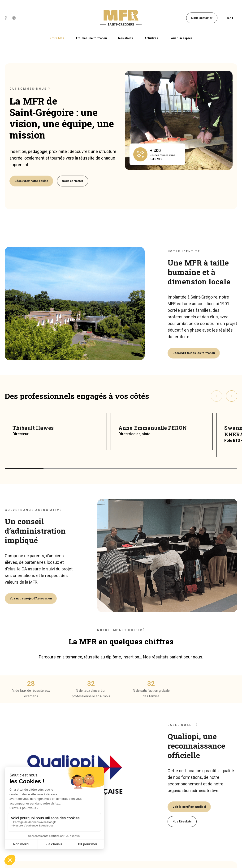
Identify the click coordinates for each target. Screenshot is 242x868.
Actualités (151, 38)
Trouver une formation (91, 38)
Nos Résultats (182, 822)
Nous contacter (202, 18)
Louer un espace (181, 38)
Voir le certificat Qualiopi (189, 807)
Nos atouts (126, 38)
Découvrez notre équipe (31, 181)
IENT (230, 18)
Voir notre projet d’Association (31, 598)
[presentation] (232, 396)
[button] (24, 468)
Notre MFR (57, 38)
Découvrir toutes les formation (194, 353)
